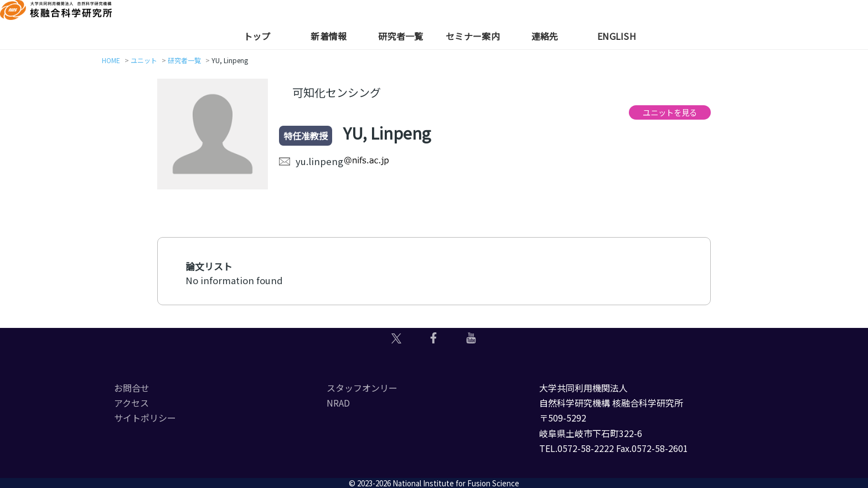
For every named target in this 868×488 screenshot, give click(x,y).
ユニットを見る (670, 112)
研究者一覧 (401, 36)
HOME (111, 60)
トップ (257, 36)
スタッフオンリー (362, 388)
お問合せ (132, 388)
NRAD (338, 403)
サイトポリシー (145, 418)
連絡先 (545, 36)
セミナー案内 (473, 36)
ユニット (144, 60)
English (617, 36)
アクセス (131, 403)
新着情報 (329, 36)
